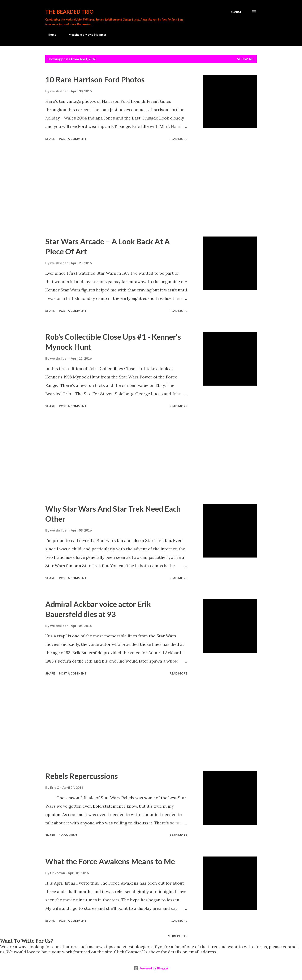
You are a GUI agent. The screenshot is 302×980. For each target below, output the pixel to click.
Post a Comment (73, 139)
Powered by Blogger (151, 968)
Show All (246, 59)
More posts (177, 936)
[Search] (237, 12)
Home (49, 34)
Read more (178, 139)
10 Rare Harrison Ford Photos (95, 79)
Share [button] (50, 139)
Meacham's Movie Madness (85, 34)
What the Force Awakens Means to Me (110, 861)
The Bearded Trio (69, 12)
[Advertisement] (116, 189)
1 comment (68, 835)
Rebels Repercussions (82, 776)
